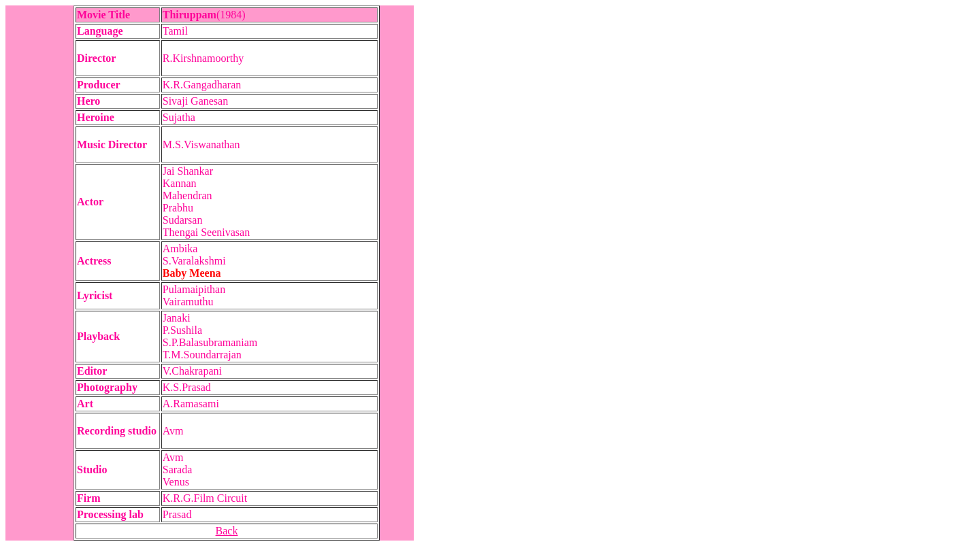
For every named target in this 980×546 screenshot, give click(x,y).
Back (227, 531)
